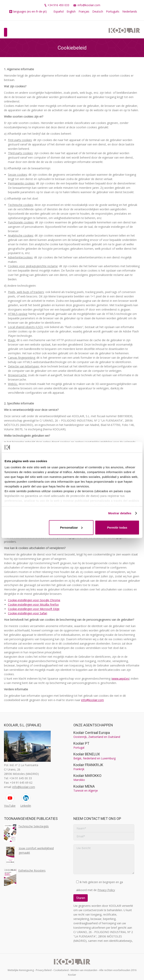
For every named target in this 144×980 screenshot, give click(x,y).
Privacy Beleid (44, 970)
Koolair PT (81, 743)
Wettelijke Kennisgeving (21, 970)
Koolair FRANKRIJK (88, 765)
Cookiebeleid (61, 970)
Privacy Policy (106, 890)
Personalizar (71, 527)
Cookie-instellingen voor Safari (28, 613)
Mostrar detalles (120, 513)
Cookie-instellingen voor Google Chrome (34, 600)
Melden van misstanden (84, 970)
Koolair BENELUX (87, 754)
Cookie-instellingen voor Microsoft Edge (34, 609)
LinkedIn (26, 806)
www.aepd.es (121, 678)
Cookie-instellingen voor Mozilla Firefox (33, 604)
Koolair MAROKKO (87, 776)
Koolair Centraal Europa (92, 733)
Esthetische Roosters (32, 870)
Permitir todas (117, 527)
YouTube (10, 806)
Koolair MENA (84, 786)
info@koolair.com (89, 5)
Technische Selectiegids (34, 826)
